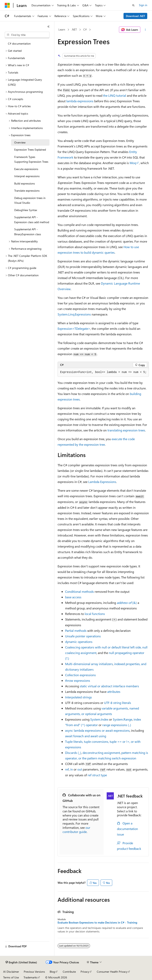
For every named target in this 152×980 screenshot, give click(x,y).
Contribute (69, 972)
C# (85, 29)
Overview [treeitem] (20, 142)
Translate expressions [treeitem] (27, 191)
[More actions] (145, 30)
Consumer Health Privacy (112, 972)
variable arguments (115, 708)
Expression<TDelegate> (74, 328)
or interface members (109, 686)
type (97, 775)
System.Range (123, 719)
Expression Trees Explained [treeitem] (30, 150)
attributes (114, 692)
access (73, 597)
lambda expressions (80, 101)
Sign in (143, 5)
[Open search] (133, 5)
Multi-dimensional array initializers (89, 664)
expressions (78, 680)
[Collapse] (48, 27)
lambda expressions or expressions (97, 730)
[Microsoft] (7, 5)
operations (79, 642)
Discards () (73, 753)
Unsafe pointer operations (83, 636)
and (86, 736)
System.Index (99, 719)
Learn (62, 29)
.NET (74, 29)
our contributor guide (76, 830)
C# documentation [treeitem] (19, 44)
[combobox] (27, 35)
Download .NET (135, 16)
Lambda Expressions (102, 482)
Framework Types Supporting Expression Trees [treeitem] (31, 159)
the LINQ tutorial (115, 95)
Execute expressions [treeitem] (26, 169)
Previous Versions (34, 972)
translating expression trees (126, 430)
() (127, 603)
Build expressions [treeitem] (25, 183)
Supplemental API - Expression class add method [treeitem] (32, 220)
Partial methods (76, 631)
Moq (133, 163)
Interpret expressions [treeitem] (27, 176)
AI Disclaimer (11, 972)
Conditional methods (79, 591)
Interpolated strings (78, 697)
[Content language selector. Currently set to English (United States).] (21, 962)
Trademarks (30, 977)
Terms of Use (11, 977)
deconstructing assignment (101, 753)
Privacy (85, 972)
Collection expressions (80, 675)
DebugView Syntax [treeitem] (26, 210)
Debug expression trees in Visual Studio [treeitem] (30, 200)
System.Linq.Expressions (74, 314)
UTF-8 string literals (118, 703)
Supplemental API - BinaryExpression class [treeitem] (28, 232)
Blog (52, 972)
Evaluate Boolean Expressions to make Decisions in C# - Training (97, 923)
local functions (95, 614)
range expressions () (117, 725)
